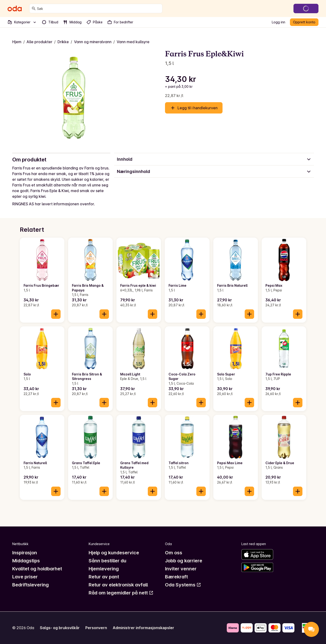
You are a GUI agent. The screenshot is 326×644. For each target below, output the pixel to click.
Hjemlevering (104, 569)
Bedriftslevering (31, 585)
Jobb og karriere (184, 561)
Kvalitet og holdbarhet (37, 569)
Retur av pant (104, 577)
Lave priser (25, 577)
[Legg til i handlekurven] (56, 314)
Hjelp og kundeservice (114, 553)
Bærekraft (176, 577)
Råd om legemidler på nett (121, 593)
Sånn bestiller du (107, 561)
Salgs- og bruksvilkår (60, 628)
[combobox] (99, 8)
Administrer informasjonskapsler (143, 628)
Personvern (96, 628)
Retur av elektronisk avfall (118, 585)
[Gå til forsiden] (15, 8)
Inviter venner (181, 569)
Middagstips (26, 561)
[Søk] (34, 8)
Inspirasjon (25, 553)
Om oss (174, 553)
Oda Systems (183, 585)
